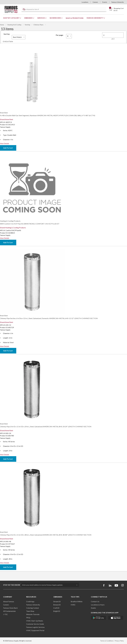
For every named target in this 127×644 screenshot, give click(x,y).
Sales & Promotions (75, 18)
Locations (85, 2)
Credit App (30, 601)
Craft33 (56, 608)
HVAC (73, 605)
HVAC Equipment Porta (35, 630)
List (7, 41)
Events (105, 2)
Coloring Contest (33, 608)
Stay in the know (12, 585)
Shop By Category (11, 18)
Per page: (60, 35)
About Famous (9, 601)
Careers (95, 2)
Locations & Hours (98, 605)
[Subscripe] (76, 585)
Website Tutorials (33, 614)
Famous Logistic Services (35, 627)
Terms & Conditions (107, 641)
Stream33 (57, 601)
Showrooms (55, 18)
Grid (4, 41)
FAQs (28, 618)
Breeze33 (57, 605)
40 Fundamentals (9, 611)
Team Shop (30, 611)
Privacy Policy (119, 641)
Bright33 (57, 611)
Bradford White (77, 601)
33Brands (29, 18)
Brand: (7, 119)
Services (41, 18)
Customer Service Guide (35, 624)
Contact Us (95, 601)
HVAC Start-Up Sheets (35, 621)
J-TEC (6, 614)
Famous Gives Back (10, 608)
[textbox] (64, 9)
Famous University (118, 2)
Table (11, 41)
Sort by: (7, 34)
